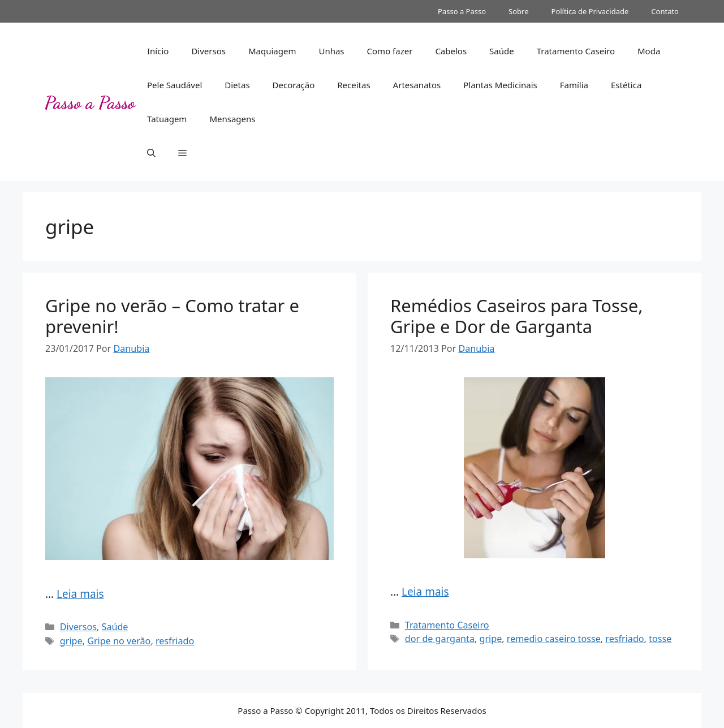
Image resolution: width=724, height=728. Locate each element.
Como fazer (390, 51)
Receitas (354, 85)
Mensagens (232, 119)
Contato (665, 11)
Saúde (502, 51)
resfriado (175, 641)
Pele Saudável (174, 85)
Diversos (208, 51)
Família (574, 85)
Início (158, 51)
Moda (649, 51)
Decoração (294, 85)
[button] (151, 153)
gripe (71, 641)
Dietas (237, 85)
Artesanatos (417, 85)
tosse (660, 639)
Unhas (331, 51)
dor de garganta (440, 639)
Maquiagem (272, 51)
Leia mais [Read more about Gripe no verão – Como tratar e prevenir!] (80, 594)
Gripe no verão (119, 641)
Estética (626, 85)
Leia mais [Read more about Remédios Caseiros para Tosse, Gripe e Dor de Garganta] (425, 592)
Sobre (518, 11)
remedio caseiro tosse (554, 639)
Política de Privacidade (590, 11)
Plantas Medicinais (500, 85)
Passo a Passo (462, 11)
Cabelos (451, 51)
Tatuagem (167, 119)
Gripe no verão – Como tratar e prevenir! (172, 316)
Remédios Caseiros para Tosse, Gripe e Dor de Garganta (517, 316)
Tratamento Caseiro (576, 51)
